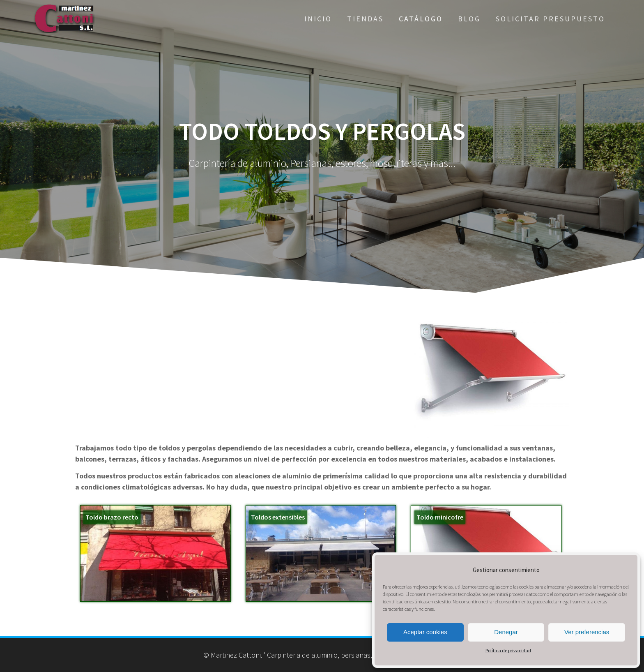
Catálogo (421, 19)
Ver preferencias (587, 632)
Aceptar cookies (425, 632)
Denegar (506, 632)
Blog (469, 19)
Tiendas (365, 19)
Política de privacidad (508, 650)
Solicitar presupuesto (550, 19)
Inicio (318, 19)
